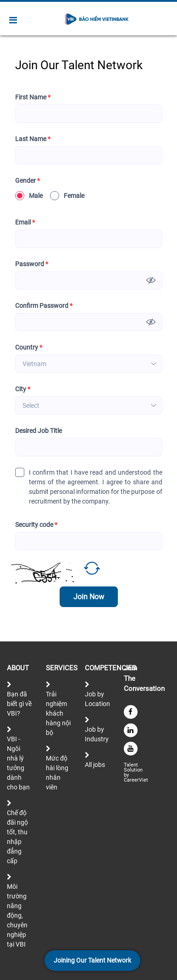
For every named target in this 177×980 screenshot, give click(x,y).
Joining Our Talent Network (92, 960)
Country (29, 348)
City (23, 389)
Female (67, 196)
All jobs (95, 765)
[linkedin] (131, 730)
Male (29, 196)
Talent (132, 765)
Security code (36, 525)
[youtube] (131, 749)
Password (32, 264)
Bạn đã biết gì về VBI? (19, 704)
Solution (134, 770)
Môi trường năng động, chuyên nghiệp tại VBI (17, 915)
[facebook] (131, 712)
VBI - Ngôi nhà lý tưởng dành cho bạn (18, 763)
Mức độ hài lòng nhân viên (57, 773)
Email (25, 222)
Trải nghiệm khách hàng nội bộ (58, 713)
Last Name (33, 139)
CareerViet (136, 780)
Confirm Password (44, 306)
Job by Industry (97, 734)
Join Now (89, 597)
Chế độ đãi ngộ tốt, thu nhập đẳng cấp (17, 837)
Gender (28, 181)
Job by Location (97, 699)
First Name (33, 97)
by (127, 775)
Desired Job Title (39, 431)
